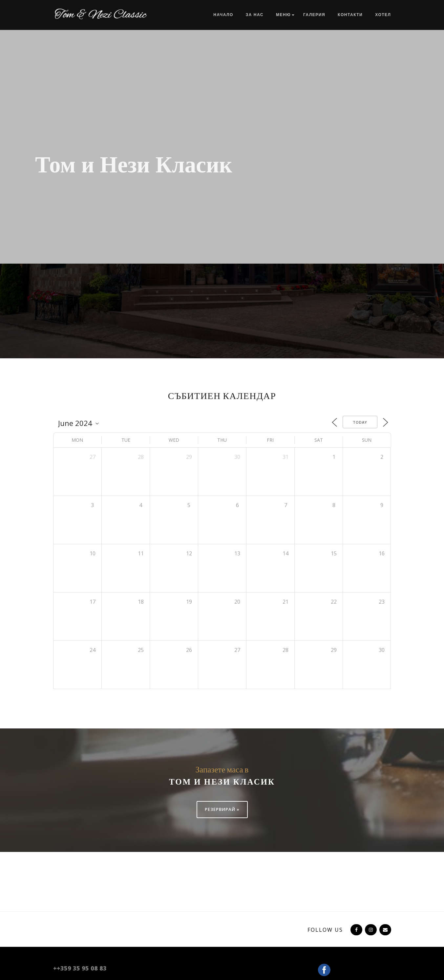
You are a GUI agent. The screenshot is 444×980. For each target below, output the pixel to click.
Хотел (383, 15)
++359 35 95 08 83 (80, 968)
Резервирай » (222, 809)
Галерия (314, 15)
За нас (255, 15)
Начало (223, 15)
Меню (283, 15)
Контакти (350, 15)
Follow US (325, 930)
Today (360, 422)
